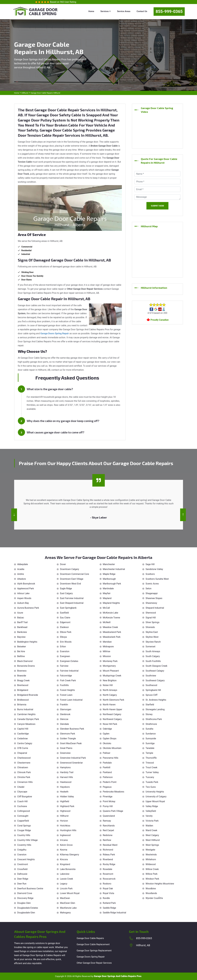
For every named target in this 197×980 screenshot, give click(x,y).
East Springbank (68, 608)
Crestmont (23, 864)
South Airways (153, 651)
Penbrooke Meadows (114, 792)
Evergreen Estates (69, 661)
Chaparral (22, 753)
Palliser (107, 753)
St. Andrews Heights (156, 700)
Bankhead (22, 627)
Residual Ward (110, 845)
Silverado (150, 627)
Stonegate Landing (155, 709)
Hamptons (65, 767)
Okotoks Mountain (112, 748)
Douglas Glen (24, 903)
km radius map (157, 252)
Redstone (108, 835)
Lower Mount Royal (70, 893)
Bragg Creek (23, 680)
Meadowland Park (112, 632)
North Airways (110, 690)
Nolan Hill (108, 685)
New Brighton (110, 680)
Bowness (22, 671)
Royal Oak (108, 889)
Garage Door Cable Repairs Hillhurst (45, 93)
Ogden (106, 734)
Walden (149, 826)
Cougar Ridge (24, 830)
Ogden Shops (110, 739)
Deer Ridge (23, 879)
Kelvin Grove (66, 845)
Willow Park (151, 874)
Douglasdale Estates (28, 908)
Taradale (150, 748)
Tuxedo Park (152, 782)
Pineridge (108, 797)
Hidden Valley (67, 797)
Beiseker (22, 647)
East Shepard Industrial (72, 603)
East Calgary (66, 593)
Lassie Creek (66, 879)
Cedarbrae (22, 739)
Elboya (63, 637)
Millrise (107, 651)
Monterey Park (110, 661)
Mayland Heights (111, 603)
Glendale (64, 724)
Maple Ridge (109, 574)
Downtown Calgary (69, 569)
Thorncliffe (151, 758)
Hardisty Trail (67, 772)
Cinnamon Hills (25, 782)
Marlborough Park (112, 584)
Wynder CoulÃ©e (154, 898)
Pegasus (107, 787)
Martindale (108, 589)
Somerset (150, 647)
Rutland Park (109, 903)
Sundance (151, 734)
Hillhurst (25, 93)
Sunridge (150, 743)
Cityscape (22, 792)
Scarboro (150, 574)
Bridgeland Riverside (28, 695)
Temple (149, 753)
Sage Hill (150, 564)
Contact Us (142, 11)
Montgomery (109, 666)
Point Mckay (109, 801)
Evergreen (65, 656)
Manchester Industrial (114, 569)
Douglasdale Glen (26, 913)
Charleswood (24, 758)
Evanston (65, 651)
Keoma (64, 850)
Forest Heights (67, 690)
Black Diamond (25, 661)
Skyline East (152, 632)
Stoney (149, 714)
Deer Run (22, 884)
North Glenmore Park (114, 700)
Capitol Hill (23, 729)
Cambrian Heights (26, 714)
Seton (148, 589)
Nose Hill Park (110, 724)
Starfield (150, 705)
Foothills (64, 685)
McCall (106, 608)
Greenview (65, 753)
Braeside (22, 676)
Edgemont (65, 622)
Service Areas (124, 11)
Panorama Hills (111, 758)
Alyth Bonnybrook (26, 584)
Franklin (64, 705)
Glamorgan (66, 709)
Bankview (22, 632)
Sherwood (151, 613)
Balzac (21, 618)
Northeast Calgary (112, 714)
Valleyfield (151, 811)
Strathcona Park (154, 719)
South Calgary (153, 656)
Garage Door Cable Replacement (93, 944)
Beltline (21, 656)
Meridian (107, 642)
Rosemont (108, 874)
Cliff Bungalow (25, 797)
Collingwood (24, 811)
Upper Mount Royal (155, 801)
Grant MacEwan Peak (71, 743)
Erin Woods (66, 642)
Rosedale (108, 869)
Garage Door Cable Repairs (90, 938)
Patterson (108, 777)
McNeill (107, 622)
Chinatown (23, 767)
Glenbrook (65, 714)
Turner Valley (152, 772)
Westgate (150, 850)
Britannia (22, 705)
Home (91, 11)
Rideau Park (109, 855)
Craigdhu (22, 850)
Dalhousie (22, 874)
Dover (63, 564)
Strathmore (151, 724)
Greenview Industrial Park (73, 758)
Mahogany (65, 913)
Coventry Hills (24, 845)
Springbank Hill (153, 690)
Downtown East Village (72, 579)
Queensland (109, 816)
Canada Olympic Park (28, 719)
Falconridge (66, 676)
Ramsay (107, 821)
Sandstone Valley (154, 569)
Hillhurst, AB (143, 945)
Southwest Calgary (155, 680)
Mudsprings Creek (112, 676)
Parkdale (107, 763)
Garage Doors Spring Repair (91, 957)
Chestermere (24, 763)
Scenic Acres (152, 584)
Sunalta (149, 729)
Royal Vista (108, 893)
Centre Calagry (25, 743)
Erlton (63, 647)
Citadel (21, 787)
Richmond (108, 850)
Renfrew (107, 840)
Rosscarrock (109, 879)
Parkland (107, 772)
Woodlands (151, 893)
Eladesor (64, 627)
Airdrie (21, 574)
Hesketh (64, 792)
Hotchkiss (65, 826)
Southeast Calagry (155, 671)
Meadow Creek (110, 627)
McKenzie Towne (111, 618)
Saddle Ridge (109, 908)
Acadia (21, 569)
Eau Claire (65, 618)
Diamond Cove (25, 893)
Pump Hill (108, 806)
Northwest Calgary (112, 719)
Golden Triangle (68, 739)
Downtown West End (70, 584)
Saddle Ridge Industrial (114, 913)
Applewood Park (26, 589)
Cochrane (22, 806)
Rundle (106, 898)
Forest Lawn (66, 695)
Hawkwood (66, 782)
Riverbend (108, 859)
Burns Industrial (25, 709)
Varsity (149, 816)
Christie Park (24, 777)
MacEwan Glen (68, 903)
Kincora (64, 859)
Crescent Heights (26, 859)
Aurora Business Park (28, 608)
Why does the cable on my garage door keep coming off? (63, 421)
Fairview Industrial (69, 671)
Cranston (22, 855)
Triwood (150, 763)
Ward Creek (151, 830)
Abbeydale (23, 564)
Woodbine (151, 889)
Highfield (64, 801)
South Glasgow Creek (156, 666)
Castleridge (23, 734)
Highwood (65, 811)
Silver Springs (152, 622)
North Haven (109, 705)
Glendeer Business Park (72, 729)
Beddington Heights (27, 642)
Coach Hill (22, 801)
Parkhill (107, 767)
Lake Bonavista (68, 869)
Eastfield (64, 613)
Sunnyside (151, 739)
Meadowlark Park (112, 637)
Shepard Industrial (155, 608)
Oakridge (107, 729)
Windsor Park (152, 879)
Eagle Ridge (66, 589)
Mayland (107, 598)
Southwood (151, 685)
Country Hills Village (27, 840)
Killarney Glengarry (69, 855)
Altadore (22, 579)
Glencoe (64, 719)
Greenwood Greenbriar (71, 763)
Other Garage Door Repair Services (94, 963)
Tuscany (150, 777)
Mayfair (107, 593)
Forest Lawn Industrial (71, 700)
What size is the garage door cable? (50, 389)
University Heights (155, 792)
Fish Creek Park (68, 680)
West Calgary (152, 835)
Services (106, 11)
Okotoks (107, 743)
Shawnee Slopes (154, 598)
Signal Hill (151, 618)
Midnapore (108, 647)
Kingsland (65, 864)
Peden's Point (110, 782)
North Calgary (110, 695)
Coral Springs (24, 826)
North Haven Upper (113, 709)
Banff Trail (22, 622)
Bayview (21, 637)
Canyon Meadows (26, 724)
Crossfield (22, 869)
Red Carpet (108, 830)
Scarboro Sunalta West (157, 579)
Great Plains (66, 748)
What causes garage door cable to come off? (55, 432)
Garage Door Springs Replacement (94, 951)
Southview (151, 676)
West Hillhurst (153, 840)
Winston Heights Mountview (160, 884)
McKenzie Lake (111, 613)
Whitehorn (151, 859)
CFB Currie (23, 748)
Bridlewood (23, 700)
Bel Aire (21, 651)
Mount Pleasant (111, 671)
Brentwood (23, 685)
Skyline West (152, 637)
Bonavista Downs (26, 666)
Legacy (64, 884)
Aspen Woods (24, 598)
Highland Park (67, 806)
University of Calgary (156, 797)
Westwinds (151, 855)
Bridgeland (23, 690)
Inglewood (65, 835)
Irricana (64, 840)
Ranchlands (109, 826)
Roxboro (107, 884)
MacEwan (65, 898)
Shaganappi (152, 593)
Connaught (23, 816)
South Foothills (153, 661)
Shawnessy (151, 603)
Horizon (64, 821)
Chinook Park (24, 772)
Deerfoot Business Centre (30, 889)
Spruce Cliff (151, 695)
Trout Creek (151, 767)
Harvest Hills (66, 777)
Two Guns (151, 787)
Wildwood (151, 864)
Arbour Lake (23, 593)
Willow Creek (152, 869)
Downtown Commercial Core (74, 574)
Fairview (64, 666)
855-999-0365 (169, 11)
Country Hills (24, 835)
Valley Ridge (152, 806)
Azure (20, 613)
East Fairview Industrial (72, 598)
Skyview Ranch (153, 642)
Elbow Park (66, 632)
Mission (107, 656)
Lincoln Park (66, 889)
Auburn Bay (23, 603)
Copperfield (23, 821)
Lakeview (65, 874)
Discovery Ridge (25, 898)
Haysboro (65, 787)
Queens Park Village (113, 811)
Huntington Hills (68, 830)
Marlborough (109, 579)
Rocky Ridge (109, 864)
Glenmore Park (67, 734)
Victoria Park (152, 821)
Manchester (109, 564)
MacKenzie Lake (68, 908)
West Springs (152, 845)
